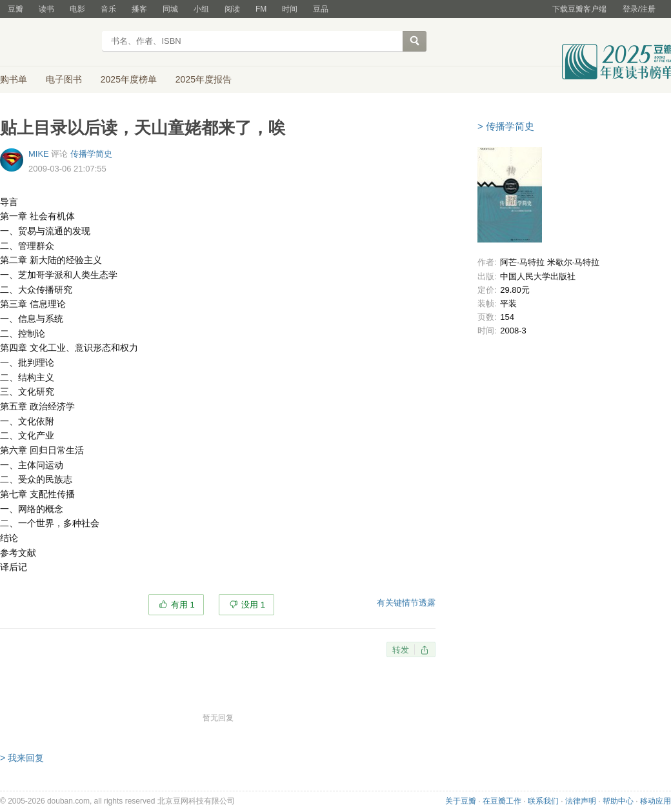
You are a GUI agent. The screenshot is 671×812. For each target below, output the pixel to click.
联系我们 (543, 801)
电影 (77, 9)
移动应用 (656, 801)
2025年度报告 (204, 79)
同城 (170, 9)
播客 (139, 9)
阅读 (232, 9)
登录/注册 (639, 9)
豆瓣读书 (47, 43)
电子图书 (64, 79)
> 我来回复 (22, 758)
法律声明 (581, 801)
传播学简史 (91, 154)
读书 (46, 9)
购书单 (14, 79)
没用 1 (253, 605)
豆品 (321, 9)
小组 (201, 9)
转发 (401, 650)
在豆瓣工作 (502, 801)
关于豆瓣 (461, 801)
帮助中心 (618, 801)
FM (261, 9)
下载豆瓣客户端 (579, 9)
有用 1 (183, 605)
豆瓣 (15, 9)
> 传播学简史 (506, 126)
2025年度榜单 (129, 79)
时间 (290, 9)
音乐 (108, 9)
